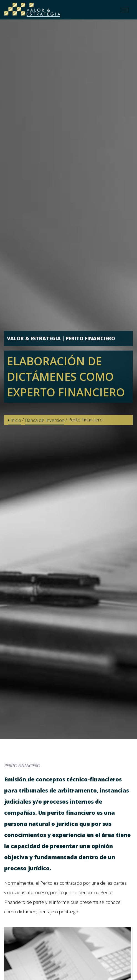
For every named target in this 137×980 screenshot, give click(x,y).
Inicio (15, 420)
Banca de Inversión (45, 420)
